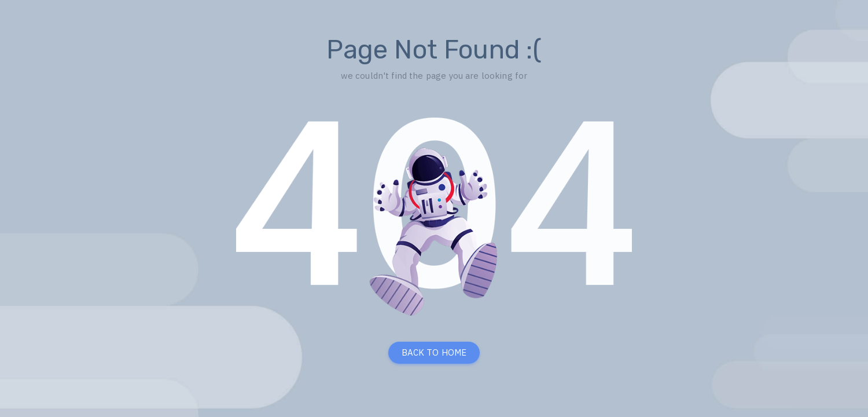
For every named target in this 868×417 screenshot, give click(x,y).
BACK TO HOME (434, 352)
